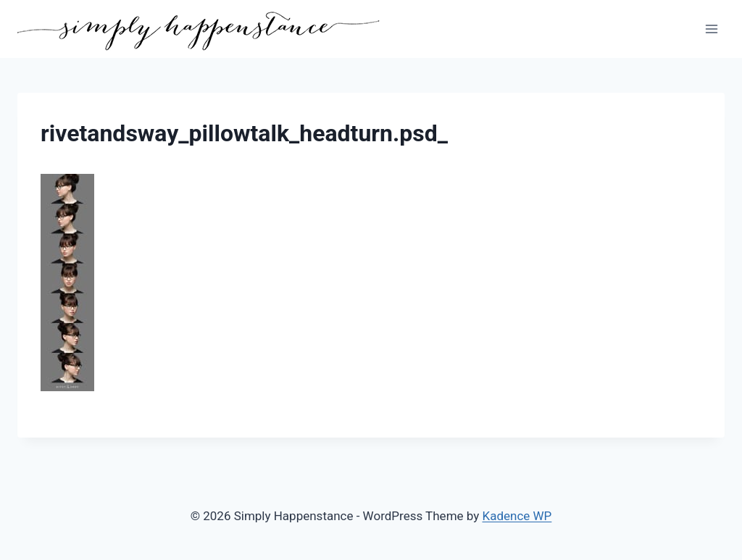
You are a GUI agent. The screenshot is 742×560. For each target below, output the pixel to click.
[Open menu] (711, 29)
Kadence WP (517, 516)
